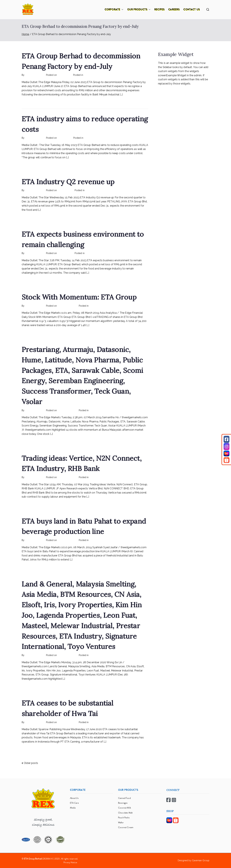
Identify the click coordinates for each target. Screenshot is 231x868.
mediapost (91, 253)
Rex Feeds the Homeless (97, 75)
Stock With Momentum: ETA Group (79, 297)
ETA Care (74, 803)
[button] (122, 9)
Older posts (31, 763)
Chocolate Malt (125, 813)
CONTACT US (192, 9)
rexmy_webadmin (34, 75)
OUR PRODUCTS (139, 9)
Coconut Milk (124, 808)
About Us (74, 798)
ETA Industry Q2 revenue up (68, 182)
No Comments (120, 75)
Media (73, 808)
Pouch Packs (124, 817)
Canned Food (124, 798)
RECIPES (159, 9)
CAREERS (174, 9)
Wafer (121, 822)
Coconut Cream (126, 827)
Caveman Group (201, 860)
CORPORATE (114, 9)
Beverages (123, 803)
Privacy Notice (70, 862)
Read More (29, 102)
